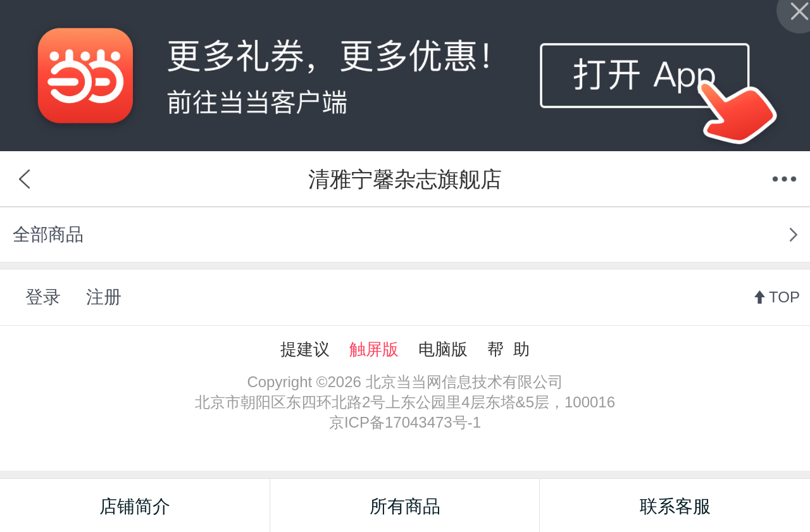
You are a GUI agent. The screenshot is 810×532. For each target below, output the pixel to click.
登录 (43, 297)
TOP (784, 297)
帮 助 (508, 349)
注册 (104, 297)
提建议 (305, 349)
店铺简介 (135, 506)
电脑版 (443, 349)
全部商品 (48, 234)
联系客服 (675, 506)
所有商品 (405, 506)
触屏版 (374, 349)
